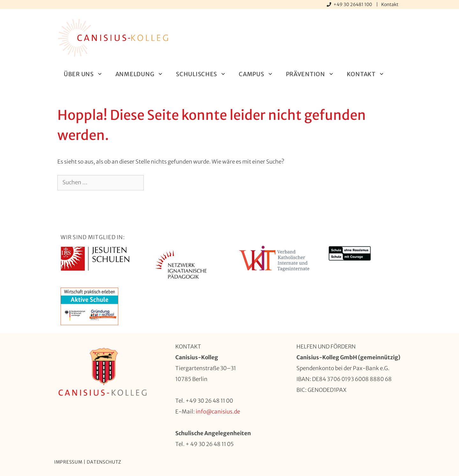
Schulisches (204, 74)
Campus (259, 74)
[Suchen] (154, 183)
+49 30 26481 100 (353, 4)
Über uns (86, 74)
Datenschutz (104, 462)
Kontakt (390, 4)
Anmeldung (142, 74)
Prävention (313, 74)
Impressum (68, 462)
